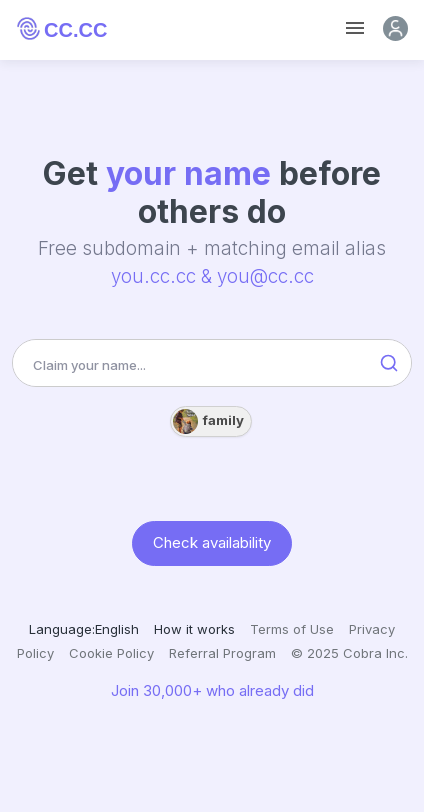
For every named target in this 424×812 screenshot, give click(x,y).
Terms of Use (292, 629)
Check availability (212, 542)
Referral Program (222, 653)
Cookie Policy (111, 653)
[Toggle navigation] (355, 28)
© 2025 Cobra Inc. (349, 653)
